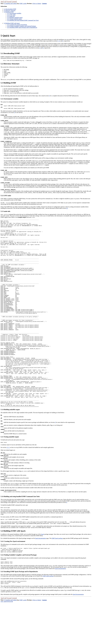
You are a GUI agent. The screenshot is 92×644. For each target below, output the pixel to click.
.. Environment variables (14, 13)
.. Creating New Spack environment (17, 25)
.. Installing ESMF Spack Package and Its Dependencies (22, 27)
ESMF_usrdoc (23, 4)
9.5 (67, 209)
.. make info (11, 16)
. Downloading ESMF (10, 9)
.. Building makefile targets (15, 18)
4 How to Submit (37, 4)
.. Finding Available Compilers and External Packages (21, 26)
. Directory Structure (10, 10)
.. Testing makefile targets (14, 19)
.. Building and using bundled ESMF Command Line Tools (23, 20)
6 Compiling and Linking (10, 4)
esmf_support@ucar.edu (7, 643)
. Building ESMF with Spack (12, 23)
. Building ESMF (9, 12)
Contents (44, 4)
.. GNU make (11, 15)
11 (59, 41)
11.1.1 (8, 486)
